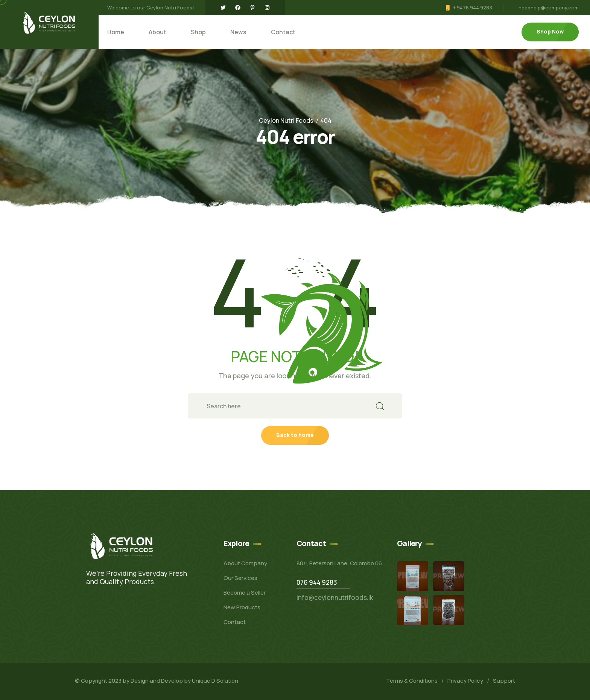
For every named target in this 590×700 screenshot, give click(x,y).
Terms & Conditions (412, 681)
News (238, 32)
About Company (245, 563)
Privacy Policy (465, 681)
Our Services (240, 578)
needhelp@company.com (549, 8)
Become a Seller (245, 593)
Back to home (295, 435)
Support (504, 681)
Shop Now (550, 31)
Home (116, 32)
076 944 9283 (317, 582)
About (157, 32)
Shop (198, 32)
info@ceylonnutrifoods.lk (335, 597)
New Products (242, 607)
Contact (283, 32)
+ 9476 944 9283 (473, 8)
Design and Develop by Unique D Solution (184, 681)
